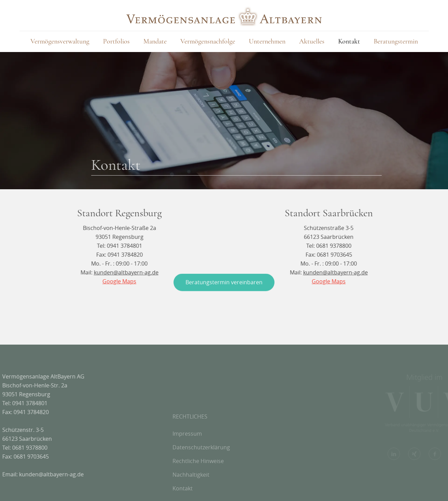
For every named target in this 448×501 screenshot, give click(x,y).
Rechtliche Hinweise (198, 484)
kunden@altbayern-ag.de (33, 474)
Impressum (187, 457)
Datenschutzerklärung (201, 471)
